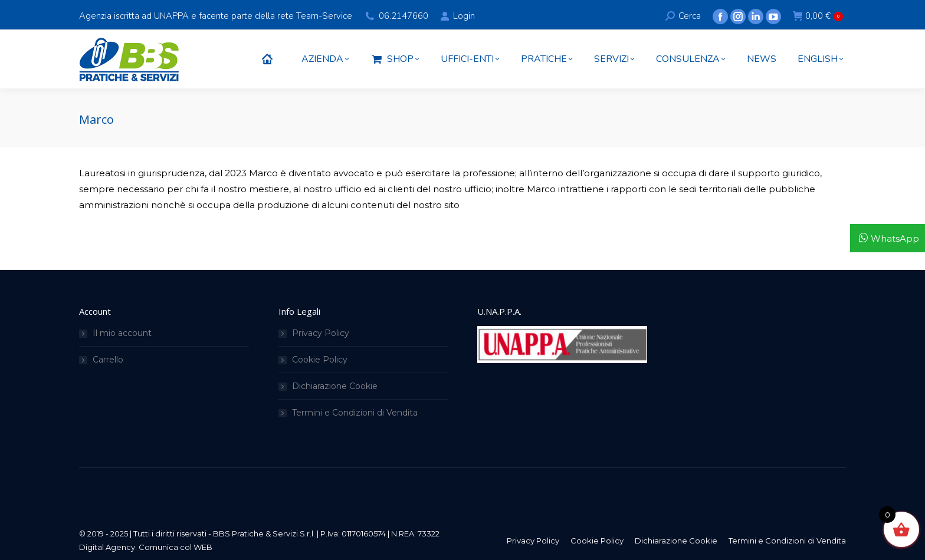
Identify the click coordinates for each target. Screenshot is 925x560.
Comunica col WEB (176, 547)
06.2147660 (404, 16)
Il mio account (122, 333)
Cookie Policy (320, 360)
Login (457, 16)
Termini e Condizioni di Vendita (355, 413)
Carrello (108, 360)
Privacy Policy (321, 333)
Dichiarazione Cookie (335, 386)
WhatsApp (895, 238)
